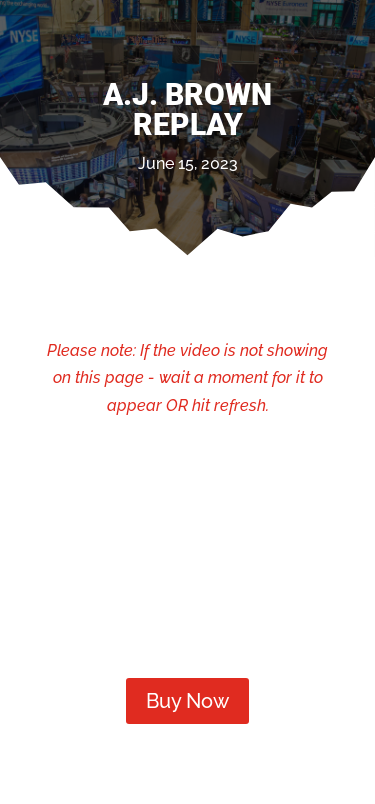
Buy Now (187, 701)
